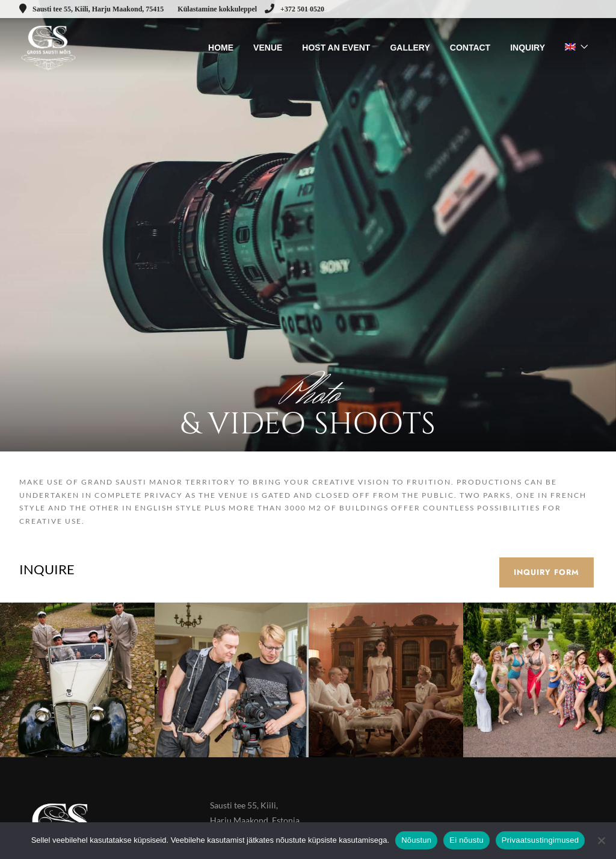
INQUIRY (528, 48)
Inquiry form (547, 572)
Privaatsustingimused (541, 840)
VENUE (268, 48)
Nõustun (416, 840)
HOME (221, 48)
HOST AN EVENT (336, 48)
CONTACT (470, 48)
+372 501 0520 (294, 9)
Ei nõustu (466, 840)
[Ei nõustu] (601, 840)
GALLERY (410, 48)
